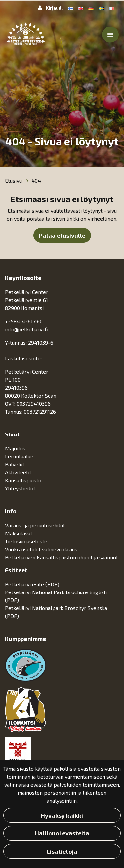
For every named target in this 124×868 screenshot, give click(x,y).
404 (36, 180)
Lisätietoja (62, 851)
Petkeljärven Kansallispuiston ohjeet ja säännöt (62, 557)
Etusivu (14, 180)
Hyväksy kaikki (62, 815)
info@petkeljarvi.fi (26, 329)
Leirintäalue (20, 456)
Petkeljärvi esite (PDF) (32, 584)
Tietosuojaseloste (26, 541)
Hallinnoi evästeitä (62, 833)
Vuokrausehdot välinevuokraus (41, 549)
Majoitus (16, 448)
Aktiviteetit (19, 472)
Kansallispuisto (24, 480)
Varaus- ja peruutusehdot (35, 525)
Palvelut (15, 464)
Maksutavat (19, 533)
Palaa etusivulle (62, 235)
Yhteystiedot (20, 488)
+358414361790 (23, 321)
